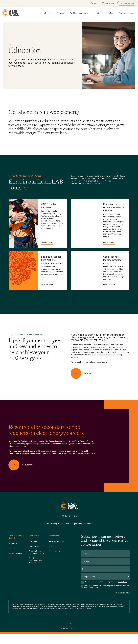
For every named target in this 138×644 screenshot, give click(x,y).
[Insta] (63, 516)
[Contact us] (83, 373)
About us (12, 549)
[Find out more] (22, 465)
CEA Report (33, 541)
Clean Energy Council (68, 628)
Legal (65, 624)
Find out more (47, 243)
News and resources (128, 13)
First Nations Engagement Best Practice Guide (35, 560)
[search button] (94, 3)
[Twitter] (70, 516)
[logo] (10, 13)
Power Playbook (35, 546)
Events (98, 13)
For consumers (54, 551)
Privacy (72, 624)
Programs (62, 13)
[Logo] (69, 506)
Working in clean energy (80, 13)
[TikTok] (77, 516)
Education (110, 13)
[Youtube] (73, 516)
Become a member (127, 3)
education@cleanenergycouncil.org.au (87, 183)
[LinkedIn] (66, 516)
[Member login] (108, 3)
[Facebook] (60, 516)
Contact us (13, 544)
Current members (15, 553)
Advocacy (48, 13)
